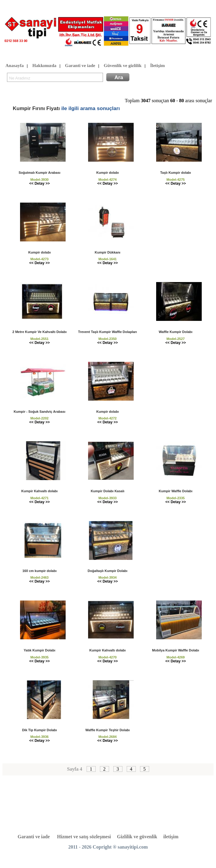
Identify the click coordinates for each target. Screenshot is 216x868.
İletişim (157, 66)
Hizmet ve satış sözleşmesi (84, 837)
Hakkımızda (44, 66)
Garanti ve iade (80, 66)
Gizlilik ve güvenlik (137, 837)
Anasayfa (15, 66)
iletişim (171, 837)
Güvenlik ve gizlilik (123, 66)
